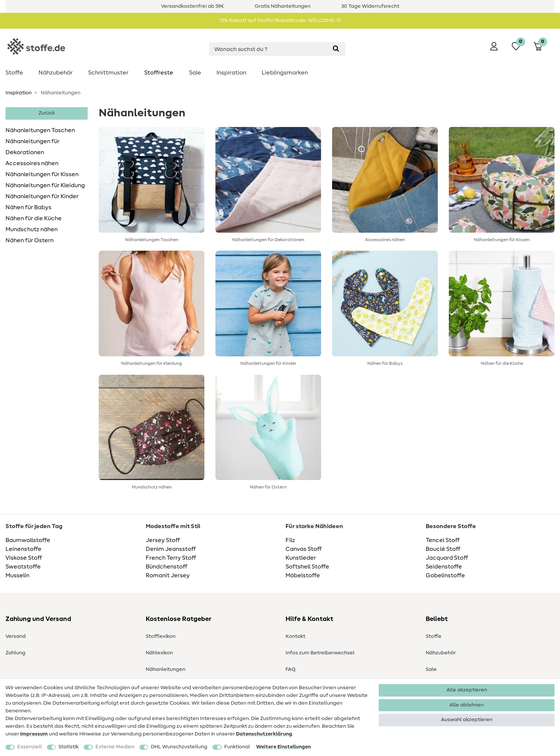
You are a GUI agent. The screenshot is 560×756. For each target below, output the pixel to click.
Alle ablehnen (467, 705)
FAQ (290, 669)
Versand (16, 636)
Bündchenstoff (166, 567)
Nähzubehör (56, 73)
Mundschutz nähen (32, 229)
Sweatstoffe (23, 567)
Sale (195, 73)
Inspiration (231, 73)
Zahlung (15, 653)
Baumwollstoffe (28, 540)
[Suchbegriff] (268, 49)
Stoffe (14, 73)
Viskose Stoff (24, 558)
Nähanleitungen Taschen (40, 130)
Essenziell (30, 747)
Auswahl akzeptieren (467, 720)
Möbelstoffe (303, 575)
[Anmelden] (494, 46)
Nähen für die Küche (34, 218)
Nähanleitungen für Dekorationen (32, 147)
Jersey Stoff (163, 540)
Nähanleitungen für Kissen (42, 174)
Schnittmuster (108, 73)
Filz (290, 540)
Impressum (34, 734)
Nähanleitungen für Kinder (42, 196)
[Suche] (336, 49)
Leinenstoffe (23, 549)
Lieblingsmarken (285, 73)
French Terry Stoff (171, 558)
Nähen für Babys (28, 207)
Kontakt (295, 636)
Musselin (17, 575)
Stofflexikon (161, 636)
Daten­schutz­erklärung (264, 734)
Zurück (47, 113)
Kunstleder (301, 558)
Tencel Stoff (443, 540)
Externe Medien (115, 747)
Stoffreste (159, 73)
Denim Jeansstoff (171, 549)
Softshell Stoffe (307, 567)
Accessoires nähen (32, 163)
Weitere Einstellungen (283, 747)
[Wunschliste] (516, 46)
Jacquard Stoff (447, 558)
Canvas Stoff (303, 549)
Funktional (237, 747)
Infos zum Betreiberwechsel (320, 653)
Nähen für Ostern (30, 240)
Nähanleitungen (166, 669)
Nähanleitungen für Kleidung (45, 185)
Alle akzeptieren (467, 690)
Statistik (68, 747)
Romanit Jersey (168, 575)
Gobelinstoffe (445, 575)
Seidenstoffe (444, 567)
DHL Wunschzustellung (179, 747)
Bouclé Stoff (443, 549)
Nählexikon (159, 653)
